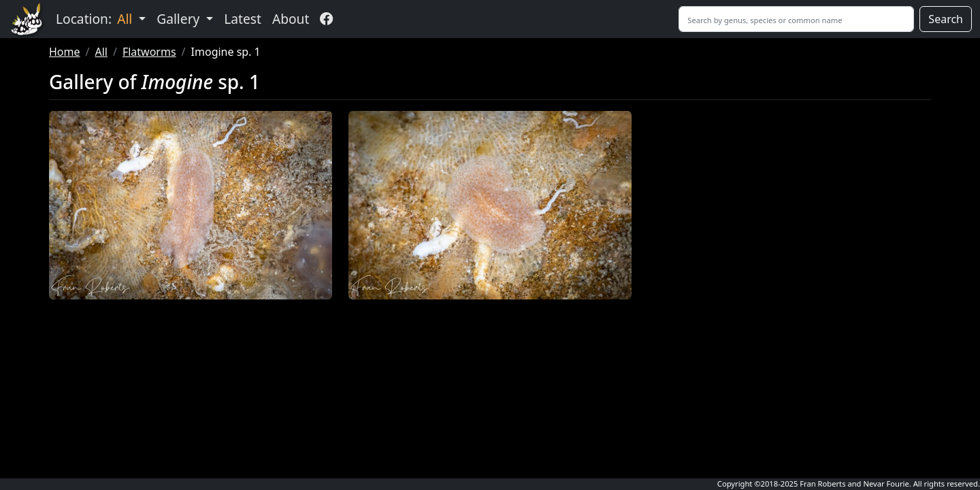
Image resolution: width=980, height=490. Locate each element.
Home (65, 52)
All (101, 52)
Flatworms (149, 52)
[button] (191, 205)
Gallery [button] (180, 19)
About (291, 19)
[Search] (796, 19)
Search (946, 19)
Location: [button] (96, 19)
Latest (243, 19)
